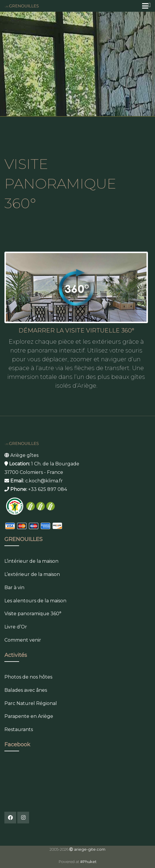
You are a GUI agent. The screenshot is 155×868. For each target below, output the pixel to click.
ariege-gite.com (90, 849)
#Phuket (88, 862)
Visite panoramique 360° (33, 614)
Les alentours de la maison (35, 601)
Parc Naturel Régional (31, 703)
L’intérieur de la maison (31, 561)
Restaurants (19, 729)
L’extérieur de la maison (32, 574)
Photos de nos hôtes (28, 677)
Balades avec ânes (26, 690)
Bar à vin (14, 588)
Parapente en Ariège (29, 716)
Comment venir (23, 640)
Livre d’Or (16, 627)
